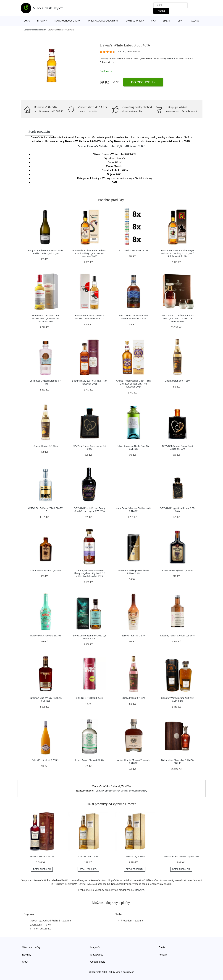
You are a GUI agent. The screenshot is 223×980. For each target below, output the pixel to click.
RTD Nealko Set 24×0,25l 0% (134, 250)
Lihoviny (42, 21)
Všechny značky (31, 947)
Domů (27, 21)
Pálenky (194, 21)
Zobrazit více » (107, 62)
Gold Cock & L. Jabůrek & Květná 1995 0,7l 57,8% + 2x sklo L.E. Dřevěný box (177, 319)
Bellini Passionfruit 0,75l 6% (46, 760)
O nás (162, 947)
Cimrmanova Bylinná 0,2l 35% (46, 571)
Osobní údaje (98, 962)
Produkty (34, 30)
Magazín (95, 947)
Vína (153, 21)
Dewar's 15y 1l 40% (88, 857)
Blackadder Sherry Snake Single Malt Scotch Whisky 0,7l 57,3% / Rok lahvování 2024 (177, 253)
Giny (180, 21)
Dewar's (171, 59)
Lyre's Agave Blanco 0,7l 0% (90, 760)
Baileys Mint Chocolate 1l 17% (46, 636)
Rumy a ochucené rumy (67, 21)
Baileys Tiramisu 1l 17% (133, 636)
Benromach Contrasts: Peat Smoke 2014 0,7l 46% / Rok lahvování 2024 (46, 319)
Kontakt (163, 955)
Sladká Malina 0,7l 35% (134, 698)
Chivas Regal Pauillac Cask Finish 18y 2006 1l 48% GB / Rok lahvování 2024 (133, 384)
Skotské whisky (135, 21)
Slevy (25, 962)
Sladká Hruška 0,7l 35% (46, 446)
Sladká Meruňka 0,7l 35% (177, 381)
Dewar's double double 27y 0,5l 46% (181, 857)
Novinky (27, 955)
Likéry (167, 21)
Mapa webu (97, 955)
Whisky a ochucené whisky (103, 21)
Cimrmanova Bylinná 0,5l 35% (177, 571)
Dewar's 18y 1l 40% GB (42, 857)
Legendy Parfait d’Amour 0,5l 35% (177, 636)
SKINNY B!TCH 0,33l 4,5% (90, 698)
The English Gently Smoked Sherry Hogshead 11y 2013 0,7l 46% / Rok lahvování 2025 (89, 573)
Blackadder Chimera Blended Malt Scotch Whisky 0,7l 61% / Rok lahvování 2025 (89, 253)
